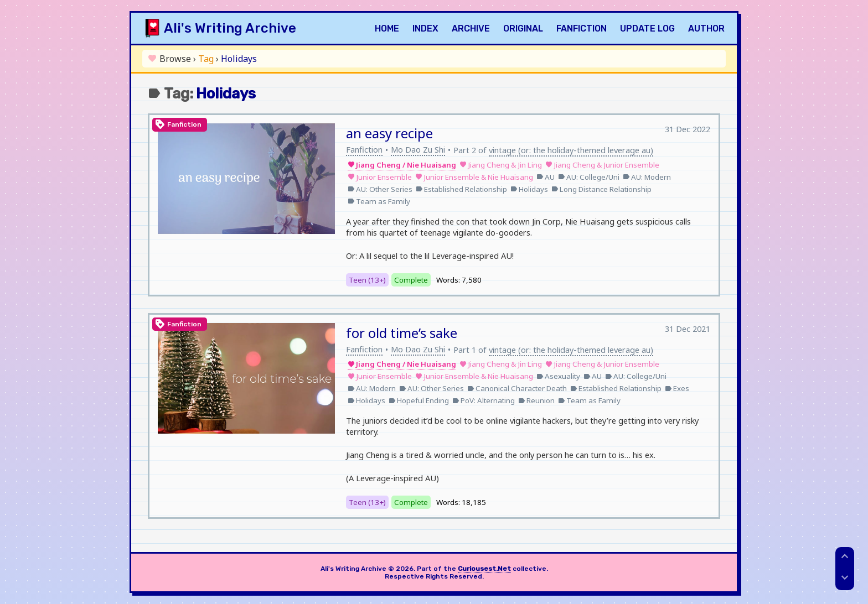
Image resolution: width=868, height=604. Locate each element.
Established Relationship (461, 189)
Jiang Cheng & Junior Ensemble (602, 165)
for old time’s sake (402, 333)
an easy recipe (389, 133)
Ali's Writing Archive (230, 28)
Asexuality (558, 376)
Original (523, 28)
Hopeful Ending (419, 400)
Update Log (647, 28)
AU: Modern (647, 177)
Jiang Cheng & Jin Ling (501, 165)
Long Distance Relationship (601, 189)
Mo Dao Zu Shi (418, 149)
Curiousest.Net (484, 569)
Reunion (536, 400)
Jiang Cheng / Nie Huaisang (402, 165)
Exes (677, 388)
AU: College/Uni (589, 177)
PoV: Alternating (484, 400)
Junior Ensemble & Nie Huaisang (474, 177)
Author (706, 28)
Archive (471, 28)
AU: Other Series (380, 189)
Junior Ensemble (380, 177)
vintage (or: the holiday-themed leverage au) (571, 150)
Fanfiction (582, 28)
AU (546, 177)
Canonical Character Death (517, 388)
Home (387, 28)
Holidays (529, 189)
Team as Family (379, 201)
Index (425, 28)
